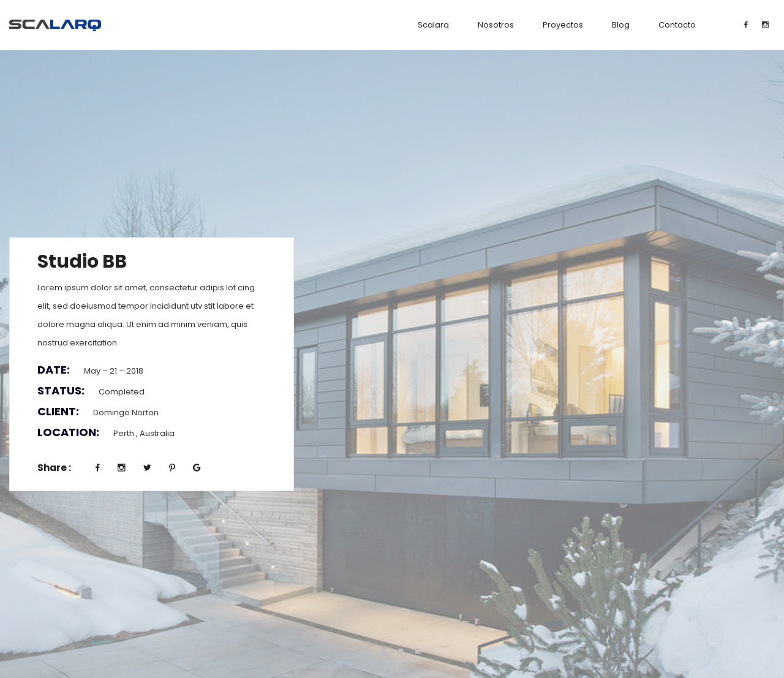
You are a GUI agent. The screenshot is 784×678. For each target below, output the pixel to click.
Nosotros (496, 25)
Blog (621, 25)
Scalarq (433, 25)
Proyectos (563, 25)
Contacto (677, 25)
